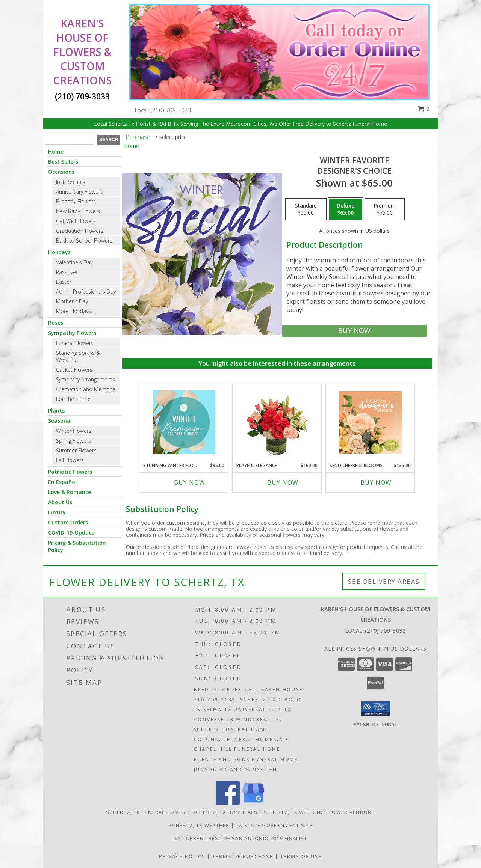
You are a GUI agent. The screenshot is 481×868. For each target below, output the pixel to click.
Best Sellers (63, 162)
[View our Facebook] (228, 803)
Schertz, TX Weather (199, 825)
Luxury (57, 512)
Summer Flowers (76, 450)
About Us (60, 502)
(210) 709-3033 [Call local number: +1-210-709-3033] (171, 110)
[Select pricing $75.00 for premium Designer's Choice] (385, 209)
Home (56, 151)
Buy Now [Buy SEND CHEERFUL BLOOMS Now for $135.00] (376, 482)
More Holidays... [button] (75, 311)
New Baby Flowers (78, 211)
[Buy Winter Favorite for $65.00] (354, 331)
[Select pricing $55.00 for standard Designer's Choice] (306, 209)
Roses (56, 323)
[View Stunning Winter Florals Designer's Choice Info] (184, 422)
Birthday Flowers (76, 201)
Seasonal (60, 421)
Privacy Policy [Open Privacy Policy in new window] (182, 856)
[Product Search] (70, 140)
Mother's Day (72, 301)
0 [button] (424, 108)
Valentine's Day (74, 262)
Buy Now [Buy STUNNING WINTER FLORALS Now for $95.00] (190, 482)
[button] (376, 708)
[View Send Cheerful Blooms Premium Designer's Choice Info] (370, 422)
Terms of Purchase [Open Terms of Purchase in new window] (243, 856)
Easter (64, 282)
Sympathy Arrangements (85, 379)
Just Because (71, 182)
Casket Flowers (74, 370)
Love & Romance (70, 492)
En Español (62, 482)
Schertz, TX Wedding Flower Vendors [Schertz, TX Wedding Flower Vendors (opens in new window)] (319, 812)
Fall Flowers (70, 460)
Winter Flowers (74, 431)
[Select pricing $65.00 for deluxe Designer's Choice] (346, 209)
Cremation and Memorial (86, 389)
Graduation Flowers (80, 231)
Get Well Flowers (76, 221)
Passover (67, 272)
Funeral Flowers (75, 343)
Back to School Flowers (84, 240)
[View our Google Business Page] (253, 803)
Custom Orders (68, 522)
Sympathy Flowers (72, 333)
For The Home (73, 399)
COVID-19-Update (71, 533)
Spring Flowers (73, 441)
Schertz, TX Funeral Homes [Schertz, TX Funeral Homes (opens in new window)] (146, 812)
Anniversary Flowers (79, 192)
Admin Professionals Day (86, 292)
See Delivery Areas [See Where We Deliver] (384, 581)
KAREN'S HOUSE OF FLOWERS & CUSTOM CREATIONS (82, 52)
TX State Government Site (274, 825)
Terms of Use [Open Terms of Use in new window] (301, 856)
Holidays (59, 252)
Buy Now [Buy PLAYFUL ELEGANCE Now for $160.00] (283, 482)
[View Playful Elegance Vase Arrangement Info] (277, 422)
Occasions (61, 172)
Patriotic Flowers (70, 472)
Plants (56, 411)
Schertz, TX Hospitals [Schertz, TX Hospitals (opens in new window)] (225, 812)
